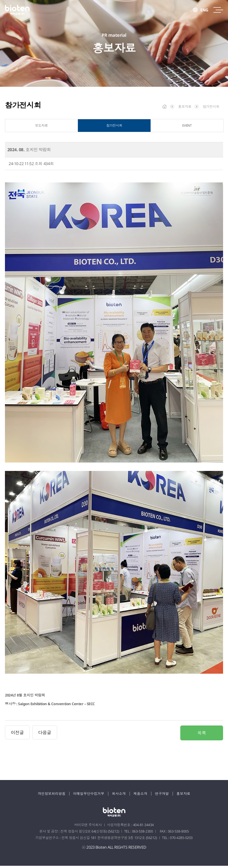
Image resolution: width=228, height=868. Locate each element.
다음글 (45, 735)
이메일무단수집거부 (89, 796)
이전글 (17, 735)
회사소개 (119, 796)
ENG (204, 10)
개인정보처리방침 (52, 796)
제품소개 (140, 796)
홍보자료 (183, 796)
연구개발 (162, 796)
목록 (202, 735)
